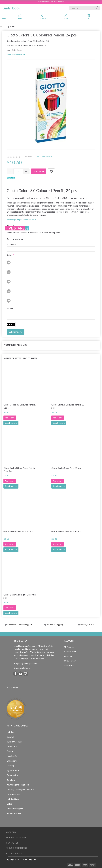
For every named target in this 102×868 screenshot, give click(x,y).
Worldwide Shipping (53, 625)
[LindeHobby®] (11, 8)
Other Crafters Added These (21, 358)
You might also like (16, 345)
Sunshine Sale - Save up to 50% (51, 2)
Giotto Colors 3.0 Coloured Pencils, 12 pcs (19, 406)
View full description (16, 54)
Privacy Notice (14, 853)
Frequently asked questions (26, 664)
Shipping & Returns (22, 668)
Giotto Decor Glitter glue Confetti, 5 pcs (20, 596)
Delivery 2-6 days (86, 625)
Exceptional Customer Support (20, 625)
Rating (10, 255)
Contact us (12, 843)
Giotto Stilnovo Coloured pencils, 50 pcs (68, 406)
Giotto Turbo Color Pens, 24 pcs (18, 531)
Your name (11, 244)
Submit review (16, 332)
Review (10, 308)
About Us (11, 832)
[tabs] (89, 17)
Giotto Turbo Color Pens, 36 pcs (66, 468)
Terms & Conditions (16, 848)
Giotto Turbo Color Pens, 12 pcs (66, 531)
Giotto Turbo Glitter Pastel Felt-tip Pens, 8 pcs (19, 469)
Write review (46, 157)
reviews (28, 157)
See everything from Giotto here (21, 219)
